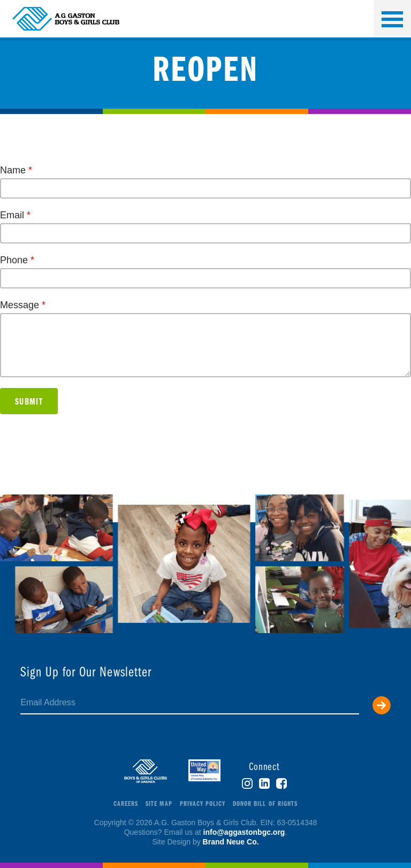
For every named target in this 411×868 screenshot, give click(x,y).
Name (16, 170)
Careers (126, 804)
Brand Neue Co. (231, 842)
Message (23, 305)
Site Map (159, 804)
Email (15, 215)
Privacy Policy (203, 804)
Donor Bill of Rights (265, 804)
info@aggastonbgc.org (244, 832)
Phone (17, 260)
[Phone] (205, 278)
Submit (29, 402)
